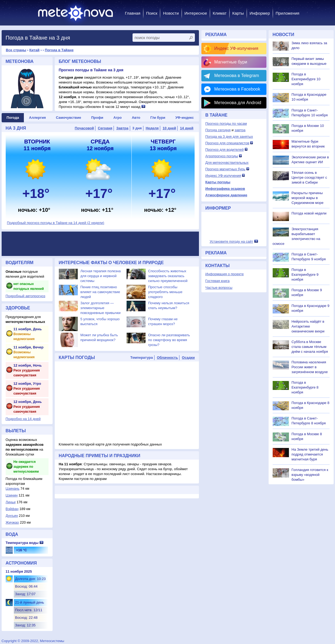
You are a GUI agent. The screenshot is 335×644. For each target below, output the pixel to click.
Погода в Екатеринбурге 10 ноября (306, 79)
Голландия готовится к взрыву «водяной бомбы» (310, 475)
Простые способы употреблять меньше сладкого (165, 292)
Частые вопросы (219, 288)
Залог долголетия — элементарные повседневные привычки (101, 308)
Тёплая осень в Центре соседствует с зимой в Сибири (309, 177)
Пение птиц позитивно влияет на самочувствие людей (100, 292)
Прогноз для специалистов (227, 143)
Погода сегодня (218, 130)
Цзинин (12, 495)
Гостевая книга (218, 281)
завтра (240, 130)
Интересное (196, 13)
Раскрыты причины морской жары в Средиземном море (308, 198)
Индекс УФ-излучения (236, 48)
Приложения (288, 13)
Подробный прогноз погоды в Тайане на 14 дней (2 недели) (56, 223)
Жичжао (12, 522)
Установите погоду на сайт (231, 241)
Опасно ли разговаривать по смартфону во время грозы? (169, 340)
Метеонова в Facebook (237, 89)
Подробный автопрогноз (26, 296)
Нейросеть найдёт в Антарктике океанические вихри (308, 326)
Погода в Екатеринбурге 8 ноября (305, 387)
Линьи (11, 502)
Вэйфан (12, 509)
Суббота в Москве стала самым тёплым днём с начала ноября (310, 347)
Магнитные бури (231, 62)
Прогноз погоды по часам (226, 124)
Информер (260, 13)
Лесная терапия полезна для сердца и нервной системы (101, 276)
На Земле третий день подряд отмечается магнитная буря (310, 454)
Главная (133, 13)
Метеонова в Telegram (237, 76)
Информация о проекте (225, 274)
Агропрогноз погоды (222, 156)
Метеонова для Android (238, 103)
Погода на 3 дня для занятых (229, 137)
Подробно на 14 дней (23, 419)
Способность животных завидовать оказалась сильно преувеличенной (168, 276)
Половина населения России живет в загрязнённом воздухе (310, 367)
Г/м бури (158, 118)
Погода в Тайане (59, 50)
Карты (238, 13)
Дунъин (12, 516)
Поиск (152, 13)
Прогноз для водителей (225, 150)
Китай (34, 50)
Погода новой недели (309, 213)
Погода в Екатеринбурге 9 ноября (305, 275)
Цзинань (13, 488)
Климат (220, 13)
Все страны (16, 50)
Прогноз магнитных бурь (226, 169)
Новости (171, 13)
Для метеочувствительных (227, 163)
